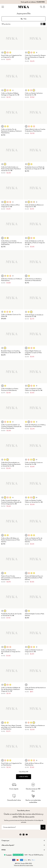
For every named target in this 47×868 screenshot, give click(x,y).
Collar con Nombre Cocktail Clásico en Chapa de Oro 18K (34, 390)
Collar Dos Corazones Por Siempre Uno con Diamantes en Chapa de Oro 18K (35, 57)
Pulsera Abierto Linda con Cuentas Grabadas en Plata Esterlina (35, 130)
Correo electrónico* (9, 827)
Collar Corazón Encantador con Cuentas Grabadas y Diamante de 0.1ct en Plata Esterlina (11, 426)
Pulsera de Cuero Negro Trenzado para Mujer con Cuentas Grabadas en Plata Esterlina (11, 727)
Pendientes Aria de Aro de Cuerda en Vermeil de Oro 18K (11, 615)
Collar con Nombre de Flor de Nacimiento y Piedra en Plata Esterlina (34, 540)
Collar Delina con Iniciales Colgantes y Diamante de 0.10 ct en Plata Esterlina (12, 243)
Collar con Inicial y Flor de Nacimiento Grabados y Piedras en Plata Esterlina (11, 131)
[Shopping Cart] (44, 7)
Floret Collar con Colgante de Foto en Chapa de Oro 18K (11, 56)
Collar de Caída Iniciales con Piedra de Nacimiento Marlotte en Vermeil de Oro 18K (11, 169)
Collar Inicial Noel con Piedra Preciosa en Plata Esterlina (10, 390)
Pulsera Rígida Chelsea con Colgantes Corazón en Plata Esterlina (33, 353)
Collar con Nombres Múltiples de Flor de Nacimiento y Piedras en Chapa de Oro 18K (11, 689)
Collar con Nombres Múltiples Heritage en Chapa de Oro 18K (10, 94)
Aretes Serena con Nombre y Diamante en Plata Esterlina (33, 280)
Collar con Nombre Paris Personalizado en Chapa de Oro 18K (11, 652)
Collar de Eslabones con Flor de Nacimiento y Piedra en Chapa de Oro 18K (35, 243)
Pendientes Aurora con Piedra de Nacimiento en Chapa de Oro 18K (35, 168)
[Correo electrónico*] (21, 827)
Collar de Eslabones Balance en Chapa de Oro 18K (34, 206)
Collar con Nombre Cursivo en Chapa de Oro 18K (34, 651)
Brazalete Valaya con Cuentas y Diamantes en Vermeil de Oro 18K (11, 352)
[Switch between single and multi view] (43, 24)
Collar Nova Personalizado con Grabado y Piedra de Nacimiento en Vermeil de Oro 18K (11, 464)
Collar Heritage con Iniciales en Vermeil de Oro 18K (34, 316)
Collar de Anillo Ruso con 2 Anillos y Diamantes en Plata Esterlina (35, 426)
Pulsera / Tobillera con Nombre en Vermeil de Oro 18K (35, 726)
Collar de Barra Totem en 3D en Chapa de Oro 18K (10, 206)
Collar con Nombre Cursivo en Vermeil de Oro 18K (34, 463)
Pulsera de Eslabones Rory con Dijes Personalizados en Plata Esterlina (34, 578)
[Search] (41, 7)
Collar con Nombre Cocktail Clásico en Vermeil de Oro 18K (34, 501)
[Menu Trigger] (3, 7)
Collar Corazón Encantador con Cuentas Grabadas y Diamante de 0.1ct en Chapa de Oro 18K (11, 502)
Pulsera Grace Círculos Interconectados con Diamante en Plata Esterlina (11, 578)
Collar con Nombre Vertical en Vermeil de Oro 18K (34, 94)
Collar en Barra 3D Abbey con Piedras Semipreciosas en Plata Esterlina (10, 540)
